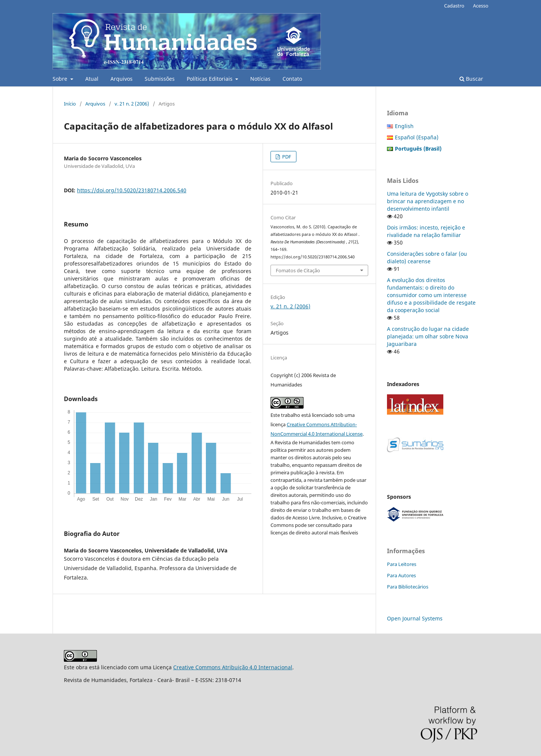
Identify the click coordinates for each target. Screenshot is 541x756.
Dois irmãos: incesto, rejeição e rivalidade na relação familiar (426, 231)
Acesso (481, 6)
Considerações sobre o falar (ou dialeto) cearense (427, 257)
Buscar (471, 79)
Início (70, 104)
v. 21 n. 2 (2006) (132, 104)
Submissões (160, 79)
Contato (292, 79)
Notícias (260, 79)
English (404, 126)
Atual (92, 79)
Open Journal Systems (415, 618)
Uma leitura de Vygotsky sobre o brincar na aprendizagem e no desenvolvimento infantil (428, 201)
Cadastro (454, 6)
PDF (286, 157)
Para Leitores (402, 564)
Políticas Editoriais (210, 79)
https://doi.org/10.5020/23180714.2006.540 (132, 190)
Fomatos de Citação (298, 270)
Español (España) (417, 137)
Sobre (61, 79)
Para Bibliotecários (408, 587)
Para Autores (401, 575)
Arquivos (122, 79)
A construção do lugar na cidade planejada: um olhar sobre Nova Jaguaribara (428, 336)
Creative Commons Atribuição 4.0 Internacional (233, 667)
